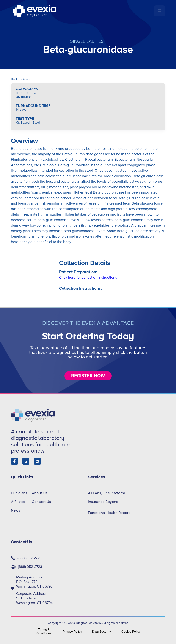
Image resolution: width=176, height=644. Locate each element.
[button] (159, 11)
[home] (82, 11)
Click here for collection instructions (88, 278)
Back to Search (22, 80)
